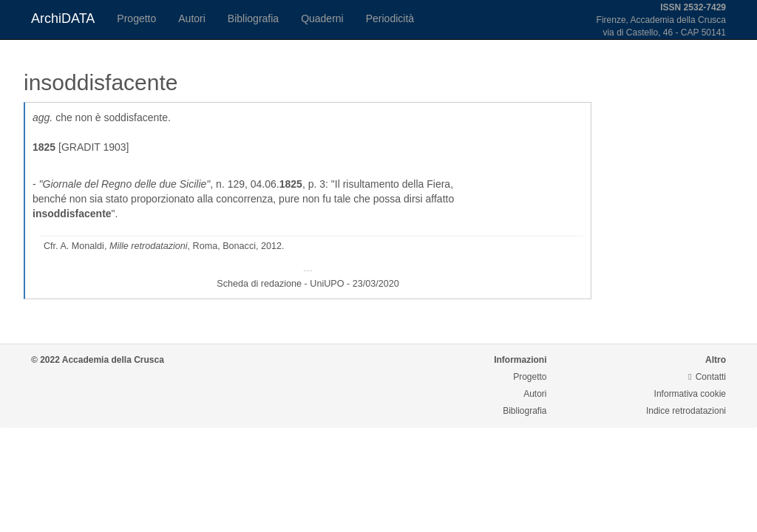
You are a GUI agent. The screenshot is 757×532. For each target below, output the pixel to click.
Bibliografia (253, 18)
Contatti (707, 377)
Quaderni (322, 18)
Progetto (136, 18)
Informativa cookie (690, 394)
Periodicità (390, 18)
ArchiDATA (63, 18)
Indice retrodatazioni (686, 411)
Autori (192, 18)
